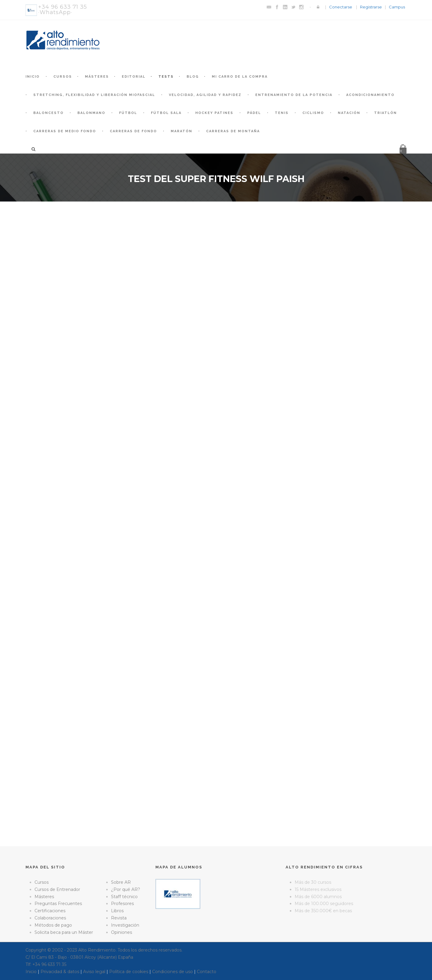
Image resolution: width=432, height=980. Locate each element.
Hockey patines (214, 113)
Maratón (181, 131)
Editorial (134, 77)
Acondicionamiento (370, 95)
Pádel (254, 113)
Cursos (63, 77)
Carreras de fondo (133, 131)
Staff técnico (124, 897)
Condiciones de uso (172, 972)
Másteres (97, 77)
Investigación (125, 925)
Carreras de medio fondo (65, 131)
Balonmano (91, 113)
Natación (349, 113)
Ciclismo (313, 113)
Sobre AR (121, 882)
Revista (119, 918)
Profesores (122, 904)
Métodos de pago (53, 925)
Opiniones (121, 932)
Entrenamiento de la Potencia (294, 95)
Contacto (207, 972)
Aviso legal (94, 972)
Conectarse (341, 7)
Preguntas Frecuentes (58, 904)
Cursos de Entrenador (57, 889)
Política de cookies (129, 972)
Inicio (33, 77)
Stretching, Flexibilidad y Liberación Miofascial (94, 95)
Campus (397, 7)
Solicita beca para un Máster (64, 932)
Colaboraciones (50, 918)
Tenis (282, 113)
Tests (166, 77)
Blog (193, 77)
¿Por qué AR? (126, 889)
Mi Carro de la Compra (240, 77)
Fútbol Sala (166, 113)
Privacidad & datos (60, 972)
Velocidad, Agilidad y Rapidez (205, 95)
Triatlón (385, 113)
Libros (117, 911)
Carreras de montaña (233, 131)
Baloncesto (48, 113)
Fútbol (128, 113)
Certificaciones (50, 911)
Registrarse (371, 7)
